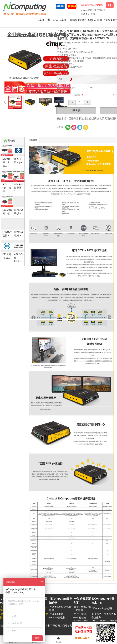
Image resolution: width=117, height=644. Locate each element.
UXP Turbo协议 (88, 14)
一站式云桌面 (60, 20)
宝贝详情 (33, 140)
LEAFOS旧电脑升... (19, 188)
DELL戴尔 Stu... (7, 256)
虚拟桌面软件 (79, 20)
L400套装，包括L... (6, 162)
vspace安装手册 (89, 10)
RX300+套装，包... (7, 212)
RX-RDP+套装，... (7, 188)
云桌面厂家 (43, 20)
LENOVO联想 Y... (19, 212)
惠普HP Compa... (19, 160)
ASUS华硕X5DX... (19, 258)
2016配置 (101, 10)
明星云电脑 (96, 20)
